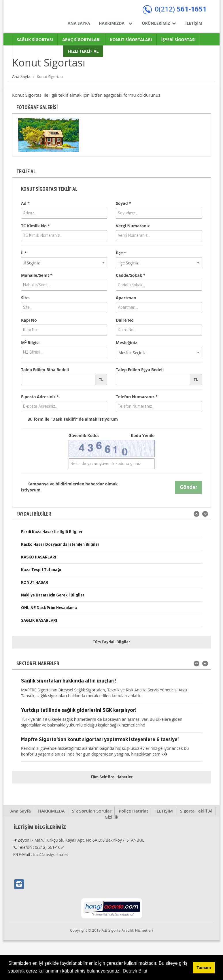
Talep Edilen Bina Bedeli (45, 370)
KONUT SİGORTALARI (131, 40)
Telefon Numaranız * (137, 397)
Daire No (125, 320)
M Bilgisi (30, 343)
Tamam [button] (204, 968)
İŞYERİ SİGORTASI (178, 40)
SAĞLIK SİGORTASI (35, 40)
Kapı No (29, 320)
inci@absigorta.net (51, 854)
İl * (24, 253)
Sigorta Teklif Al (196, 811)
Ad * (25, 203)
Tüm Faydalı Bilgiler (111, 642)
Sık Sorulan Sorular (92, 811)
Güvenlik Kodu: (112, 436)
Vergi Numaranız (133, 226)
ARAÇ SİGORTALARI (81, 40)
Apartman (126, 298)
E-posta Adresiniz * (40, 397)
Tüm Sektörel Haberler (112, 777)
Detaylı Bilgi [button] (135, 971)
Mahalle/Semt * (37, 275)
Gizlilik (111, 817)
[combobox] (64, 263)
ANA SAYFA (79, 23)
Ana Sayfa (21, 76)
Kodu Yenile (143, 435)
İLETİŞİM (194, 23)
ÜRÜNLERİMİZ (159, 23)
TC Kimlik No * (35, 226)
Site (25, 298)
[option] (48, 135)
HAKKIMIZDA (116, 23)
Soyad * (123, 203)
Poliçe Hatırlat (133, 811)
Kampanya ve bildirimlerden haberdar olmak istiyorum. (69, 487)
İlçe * (121, 253)
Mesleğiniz (126, 343)
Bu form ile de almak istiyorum (69, 419)
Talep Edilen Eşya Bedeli (140, 370)
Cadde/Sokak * (131, 275)
